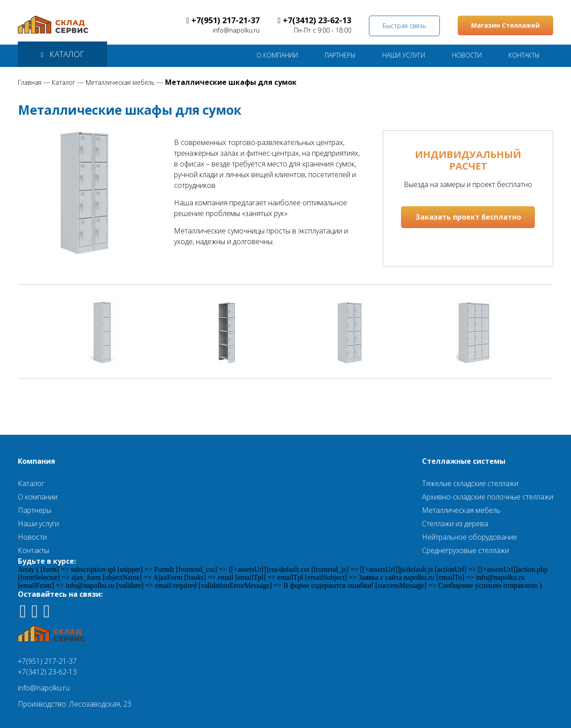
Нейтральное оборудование (470, 537)
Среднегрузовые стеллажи (465, 550)
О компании (38, 497)
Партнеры (35, 510)
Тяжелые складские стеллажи (470, 483)
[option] (107, 332)
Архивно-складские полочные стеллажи (488, 497)
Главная (30, 82)
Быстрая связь (404, 26)
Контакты (33, 550)
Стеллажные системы (464, 461)
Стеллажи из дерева (455, 524)
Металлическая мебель (120, 82)
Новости (32, 537)
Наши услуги (38, 524)
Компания (37, 461)
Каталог (64, 82)
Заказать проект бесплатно (468, 217)
